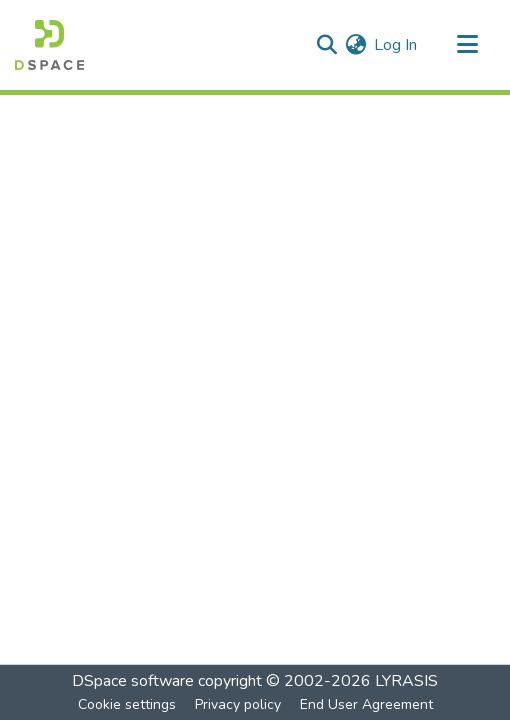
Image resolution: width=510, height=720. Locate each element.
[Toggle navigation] (467, 45)
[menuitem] (355, 45)
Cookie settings (127, 704)
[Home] (49, 45)
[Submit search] (326, 45)
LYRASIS (406, 681)
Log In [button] (396, 45)
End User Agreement (366, 704)
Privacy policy (238, 704)
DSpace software (133, 681)
